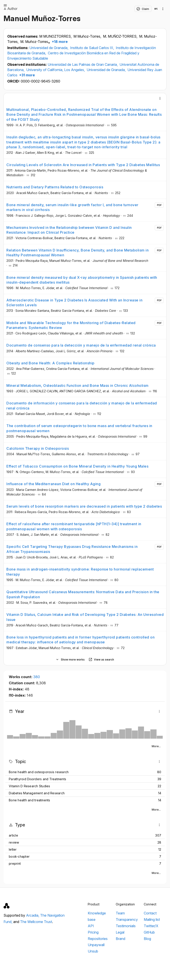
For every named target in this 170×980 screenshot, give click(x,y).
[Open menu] (5, 5)
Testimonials (126, 926)
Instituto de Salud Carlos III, (92, 48)
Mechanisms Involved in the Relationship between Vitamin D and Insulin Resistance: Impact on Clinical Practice (69, 230)
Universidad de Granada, (49, 48)
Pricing (93, 932)
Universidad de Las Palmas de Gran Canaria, (83, 64)
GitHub (149, 932)
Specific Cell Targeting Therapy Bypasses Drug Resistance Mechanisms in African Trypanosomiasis (72, 549)
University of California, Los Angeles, (56, 70)
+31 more (27, 75)
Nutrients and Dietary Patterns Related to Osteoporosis (55, 187)
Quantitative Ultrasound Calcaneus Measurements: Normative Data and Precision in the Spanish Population (83, 594)
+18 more (59, 42)
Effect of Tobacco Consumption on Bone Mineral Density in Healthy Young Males (77, 466)
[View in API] (156, 9)
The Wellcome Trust (36, 922)
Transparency (127, 919)
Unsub (93, 951)
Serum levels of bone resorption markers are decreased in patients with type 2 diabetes (84, 506)
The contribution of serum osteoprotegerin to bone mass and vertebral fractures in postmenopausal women (79, 428)
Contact (150, 913)
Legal (120, 932)
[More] (160, 98)
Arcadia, (33, 915)
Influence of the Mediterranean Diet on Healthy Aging (53, 484)
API (91, 926)
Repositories (98, 939)
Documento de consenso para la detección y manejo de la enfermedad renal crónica (81, 345)
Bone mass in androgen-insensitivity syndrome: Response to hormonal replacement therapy (80, 572)
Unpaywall (96, 945)
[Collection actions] (163, 9)
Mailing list (152, 919)
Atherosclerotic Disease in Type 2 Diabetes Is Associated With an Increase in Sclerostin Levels (74, 303)
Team (120, 913)
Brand (120, 939)
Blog (147, 939)
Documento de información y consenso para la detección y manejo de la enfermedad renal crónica (82, 406)
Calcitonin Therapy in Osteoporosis (38, 448)
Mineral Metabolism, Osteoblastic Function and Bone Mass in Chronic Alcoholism (78, 385)
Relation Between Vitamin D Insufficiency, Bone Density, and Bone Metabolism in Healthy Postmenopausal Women (78, 253)
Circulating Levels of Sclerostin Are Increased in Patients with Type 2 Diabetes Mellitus (83, 165)
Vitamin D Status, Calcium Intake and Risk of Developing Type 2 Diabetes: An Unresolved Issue (85, 617)
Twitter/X (151, 926)
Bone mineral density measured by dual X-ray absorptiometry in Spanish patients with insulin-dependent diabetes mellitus (82, 280)
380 (37, 677)
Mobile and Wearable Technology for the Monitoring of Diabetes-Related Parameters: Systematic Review (71, 325)
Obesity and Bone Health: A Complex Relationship (50, 363)
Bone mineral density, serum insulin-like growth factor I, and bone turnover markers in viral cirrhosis (72, 207)
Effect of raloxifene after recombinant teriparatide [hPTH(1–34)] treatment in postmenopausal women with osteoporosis (74, 526)
